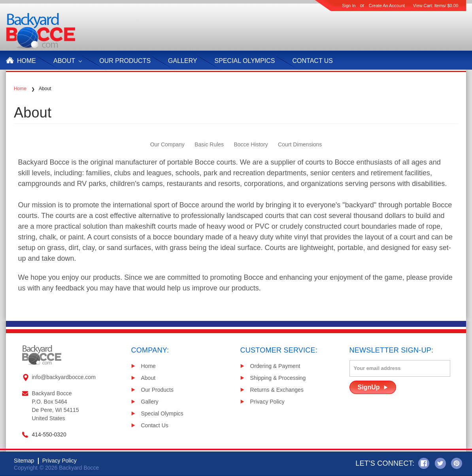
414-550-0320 (49, 434)
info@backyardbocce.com (64, 377)
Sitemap (24, 461)
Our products (125, 61)
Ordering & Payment (275, 366)
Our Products (157, 390)
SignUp (369, 387)
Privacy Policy (267, 402)
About (68, 61)
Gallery (183, 61)
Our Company (167, 144)
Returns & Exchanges (277, 390)
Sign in (349, 6)
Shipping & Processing (278, 378)
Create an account (387, 6)
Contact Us (313, 61)
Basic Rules (209, 144)
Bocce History (251, 144)
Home (26, 61)
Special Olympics (245, 61)
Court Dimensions (300, 144)
